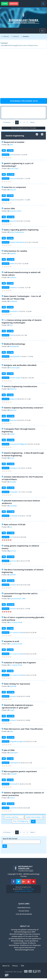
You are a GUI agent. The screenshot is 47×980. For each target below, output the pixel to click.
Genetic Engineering (27, 36)
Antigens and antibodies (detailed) (20, 365)
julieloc (12, 263)
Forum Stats (24, 911)
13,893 (11, 259)
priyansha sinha (15, 211)
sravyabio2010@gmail (18, 444)
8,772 (10, 759)
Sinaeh (12, 710)
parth (11, 145)
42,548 (11, 440)
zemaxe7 (13, 585)
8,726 (10, 628)
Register (14, 4)
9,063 (10, 395)
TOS (22, 966)
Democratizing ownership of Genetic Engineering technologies (22, 321)
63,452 (11, 581)
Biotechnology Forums (7, 36)
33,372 (11, 217)
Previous (7, 122)
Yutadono (13, 277)
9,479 (10, 780)
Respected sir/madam (14, 142)
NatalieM (12, 253)
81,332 (11, 488)
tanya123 (13, 178)
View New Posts (24, 908)
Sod (10, 527)
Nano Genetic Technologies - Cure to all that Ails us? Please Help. (21, 297)
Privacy (15, 966)
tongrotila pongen (16, 741)
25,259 (11, 416)
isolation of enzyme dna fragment (20, 662)
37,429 (11, 464)
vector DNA (9, 208)
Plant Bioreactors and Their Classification (23, 729)
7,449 (10, 150)
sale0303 (12, 575)
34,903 (11, 804)
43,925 (11, 174)
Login (5, 4)
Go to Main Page (28, 889)
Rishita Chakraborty (16, 232)
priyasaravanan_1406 (17, 598)
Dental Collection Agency (23, 891)
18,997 (11, 692)
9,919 (10, 671)
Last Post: (5, 155)
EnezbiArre (13, 301)
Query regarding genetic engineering (21, 230)
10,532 (11, 557)
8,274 (10, 374)
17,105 (11, 533)
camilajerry (14, 468)
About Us (6, 966)
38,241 (11, 737)
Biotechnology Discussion (17, 36)
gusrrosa (12, 551)
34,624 (11, 605)
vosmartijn (13, 506)
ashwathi (12, 482)
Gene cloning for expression (17, 684)
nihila (11, 731)
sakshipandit (14, 346)
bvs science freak (16, 622)
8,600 (10, 238)
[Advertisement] (23, 74)
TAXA (11, 325)
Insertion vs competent (15, 187)
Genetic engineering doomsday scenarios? (24, 408)
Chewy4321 (14, 492)
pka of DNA (9, 750)
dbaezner (13, 410)
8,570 (10, 283)
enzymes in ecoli (11, 641)
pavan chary (14, 168)
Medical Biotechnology (15, 344)
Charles (12, 434)
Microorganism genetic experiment (20, 771)
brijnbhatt (13, 686)
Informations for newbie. (16, 251)
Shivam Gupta (14, 368)
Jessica (12, 458)
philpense (13, 389)
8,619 (10, 352)
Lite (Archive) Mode (24, 914)
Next (33, 122)
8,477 (10, 331)
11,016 (11, 512)
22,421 (11, 716)
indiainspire (13, 753)
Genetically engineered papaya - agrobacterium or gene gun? (18, 706)
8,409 (10, 307)
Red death (13, 774)
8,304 (10, 650)
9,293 (10, 196)
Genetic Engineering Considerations (21, 386)
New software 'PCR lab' (15, 524)
